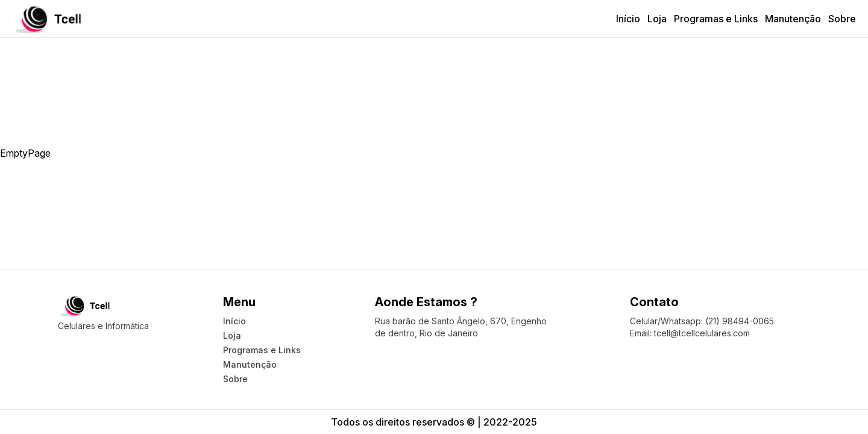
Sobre (842, 19)
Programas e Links (716, 19)
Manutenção (793, 19)
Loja (657, 19)
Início (628, 19)
